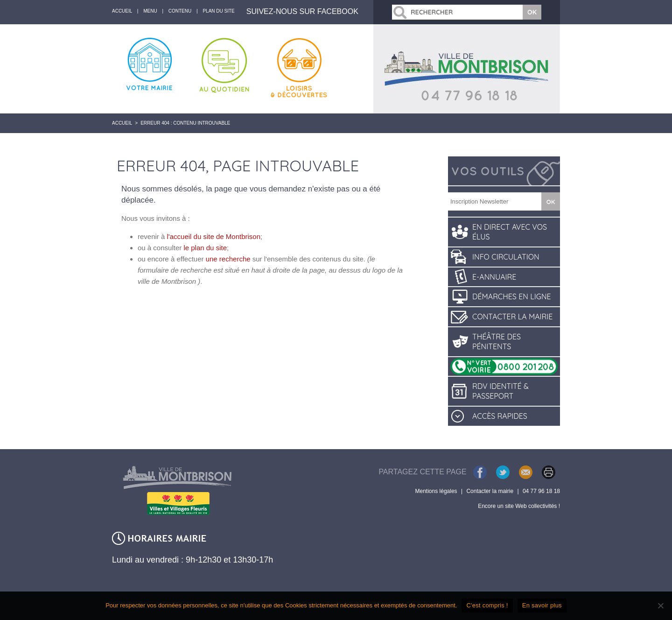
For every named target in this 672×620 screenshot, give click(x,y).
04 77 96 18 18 (541, 491)
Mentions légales (436, 491)
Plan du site (218, 11)
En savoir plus (542, 605)
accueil (122, 11)
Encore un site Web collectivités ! (519, 506)
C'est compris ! (487, 605)
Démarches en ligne (512, 296)
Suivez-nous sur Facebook (302, 11)
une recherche (228, 259)
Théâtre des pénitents (497, 342)
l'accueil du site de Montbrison (214, 236)
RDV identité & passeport (500, 391)
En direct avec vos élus (510, 232)
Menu (150, 11)
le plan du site (205, 248)
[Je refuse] (660, 606)
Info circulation (506, 257)
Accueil (122, 123)
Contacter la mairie (512, 317)
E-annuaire (494, 277)
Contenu (180, 11)
